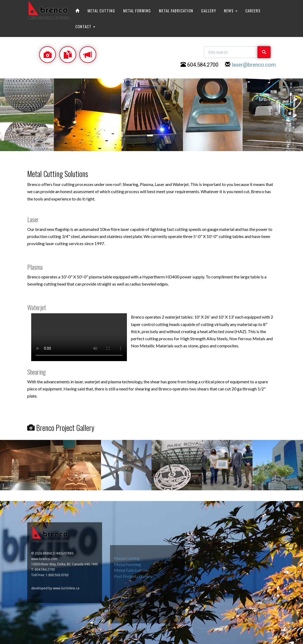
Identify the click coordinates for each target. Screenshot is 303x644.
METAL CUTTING (101, 11)
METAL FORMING (137, 11)
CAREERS (253, 11)
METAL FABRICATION (176, 11)
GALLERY (209, 11)
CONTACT (85, 26)
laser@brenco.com (254, 65)
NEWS (231, 11)
